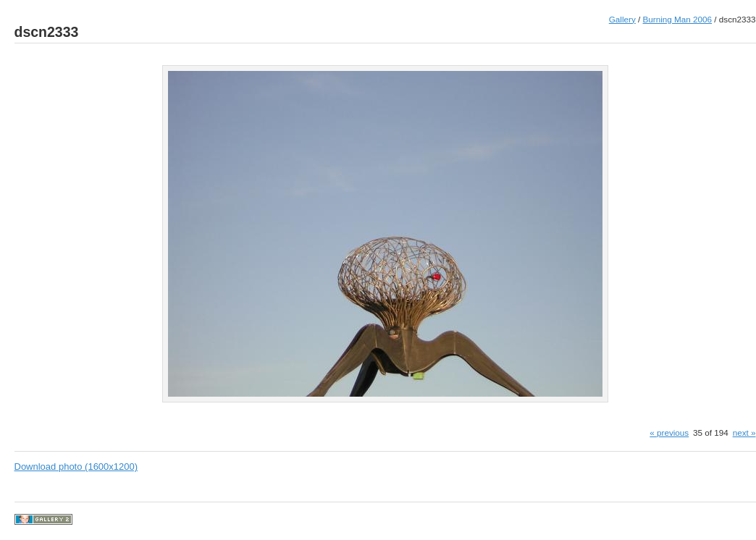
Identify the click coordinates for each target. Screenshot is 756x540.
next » (744, 433)
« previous (669, 433)
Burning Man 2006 (678, 19)
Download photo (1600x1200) (76, 467)
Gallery (622, 19)
